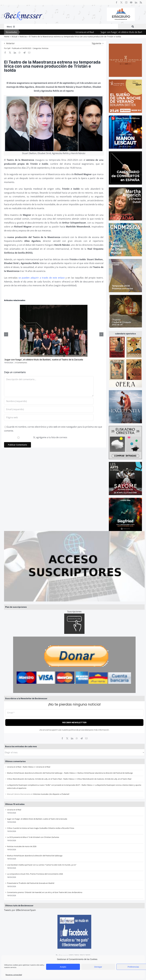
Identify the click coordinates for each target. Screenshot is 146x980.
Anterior (10, 43)
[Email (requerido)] (49, 409)
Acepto (63, 967)
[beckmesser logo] (23, 10)
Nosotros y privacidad (14, 975)
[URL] (49, 417)
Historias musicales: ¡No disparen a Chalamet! (51, 794)
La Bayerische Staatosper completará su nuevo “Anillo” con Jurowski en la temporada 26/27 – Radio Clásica (50, 785)
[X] (67, 738)
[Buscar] (133, 27)
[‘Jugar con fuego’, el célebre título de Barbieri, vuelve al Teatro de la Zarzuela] (54, 306)
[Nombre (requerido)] (49, 401)
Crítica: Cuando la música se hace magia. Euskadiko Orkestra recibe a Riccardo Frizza (41, 828)
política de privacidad (79, 730)
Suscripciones (74, 612)
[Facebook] (62, 738)
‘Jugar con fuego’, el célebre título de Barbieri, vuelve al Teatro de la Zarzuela (37, 819)
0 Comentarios (21, 363)
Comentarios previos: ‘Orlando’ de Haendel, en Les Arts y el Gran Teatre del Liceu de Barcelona (45, 892)
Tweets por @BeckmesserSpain (20, 910)
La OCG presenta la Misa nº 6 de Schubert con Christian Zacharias (33, 837)
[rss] (141, 2)
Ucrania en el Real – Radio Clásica (20, 767)
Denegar (98, 967)
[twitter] (121, 2)
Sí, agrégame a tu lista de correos (36, 437)
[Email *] (74, 713)
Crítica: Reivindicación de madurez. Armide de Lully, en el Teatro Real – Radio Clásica (40, 779)
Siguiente (97, 43)
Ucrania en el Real (92, 32)
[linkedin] (136, 2)
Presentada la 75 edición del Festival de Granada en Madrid (31, 883)
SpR (9, 48)
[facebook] (117, 2)
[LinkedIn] (72, 738)
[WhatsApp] (77, 738)
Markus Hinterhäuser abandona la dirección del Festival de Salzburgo (105, 773)
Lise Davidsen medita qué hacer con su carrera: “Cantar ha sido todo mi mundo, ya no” (42, 865)
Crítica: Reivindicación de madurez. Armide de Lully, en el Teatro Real (104, 779)
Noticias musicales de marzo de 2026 (22, 846)
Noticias (45, 48)
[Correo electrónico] (86, 738)
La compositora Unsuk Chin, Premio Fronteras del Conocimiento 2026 (35, 874)
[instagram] (126, 2)
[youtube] (131, 2)
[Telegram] (82, 738)
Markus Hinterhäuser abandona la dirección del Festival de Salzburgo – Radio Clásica (41, 773)
